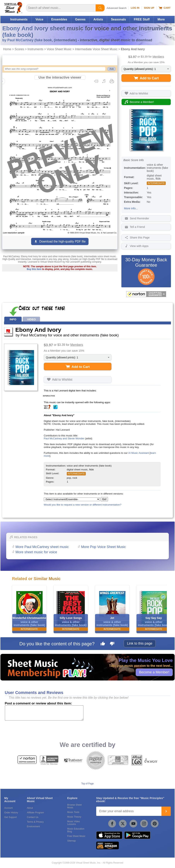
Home (7, 49)
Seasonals (118, 19)
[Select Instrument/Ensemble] (72, 499)
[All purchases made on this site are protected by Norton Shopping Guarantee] (146, 294)
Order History (11, 813)
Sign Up (149, 8)
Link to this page (140, 643)
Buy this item (34, 269)
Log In (135, 8)
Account (8, 808)
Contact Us (33, 817)
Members (158, 57)
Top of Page (87, 784)
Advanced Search (117, 8)
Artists (98, 19)
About (30, 808)
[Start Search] (100, 8)
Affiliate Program (35, 813)
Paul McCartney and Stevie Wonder (64, 438)
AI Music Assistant (139, 453)
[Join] (166, 811)
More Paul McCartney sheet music (42, 547)
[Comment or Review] (44, 713)
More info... (131, 208)
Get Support (11, 817)
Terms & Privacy (35, 822)
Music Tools (73, 812)
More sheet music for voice (36, 552)
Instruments (19, 19)
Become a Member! (154, 672)
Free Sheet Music (76, 836)
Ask (112, 69)
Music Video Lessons (73, 823)
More (161, 19)
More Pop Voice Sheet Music (103, 547)
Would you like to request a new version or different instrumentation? (83, 505)
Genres (80, 19)
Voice (39, 19)
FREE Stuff (142, 19)
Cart (165, 8)
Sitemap (71, 841)
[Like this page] (103, 644)
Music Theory (74, 817)
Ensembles (59, 19)
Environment (33, 826)
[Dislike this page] (112, 644)
